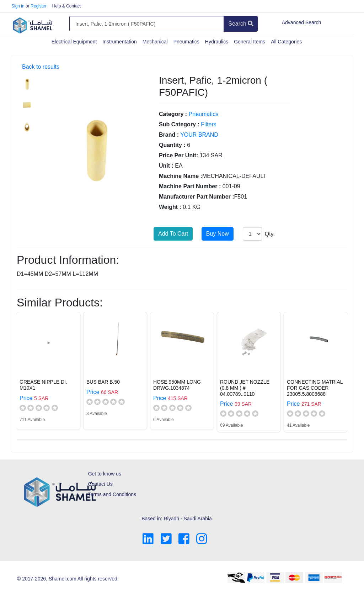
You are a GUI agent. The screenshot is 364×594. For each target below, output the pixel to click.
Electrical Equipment (74, 42)
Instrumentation (120, 42)
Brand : (169, 135)
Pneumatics (186, 42)
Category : (173, 114)
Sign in (18, 6)
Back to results (41, 67)
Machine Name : (181, 176)
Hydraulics (217, 42)
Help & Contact (67, 6)
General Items (250, 42)
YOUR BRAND (199, 135)
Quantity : (172, 145)
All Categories (286, 42)
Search (241, 24)
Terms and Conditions (112, 494)
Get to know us (105, 474)
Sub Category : (179, 124)
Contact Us (100, 484)
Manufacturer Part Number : (197, 197)
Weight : (170, 207)
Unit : (166, 166)
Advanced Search (302, 22)
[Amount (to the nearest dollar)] (147, 24)
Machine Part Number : (190, 186)
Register (39, 6)
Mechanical (155, 42)
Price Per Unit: (178, 155)
